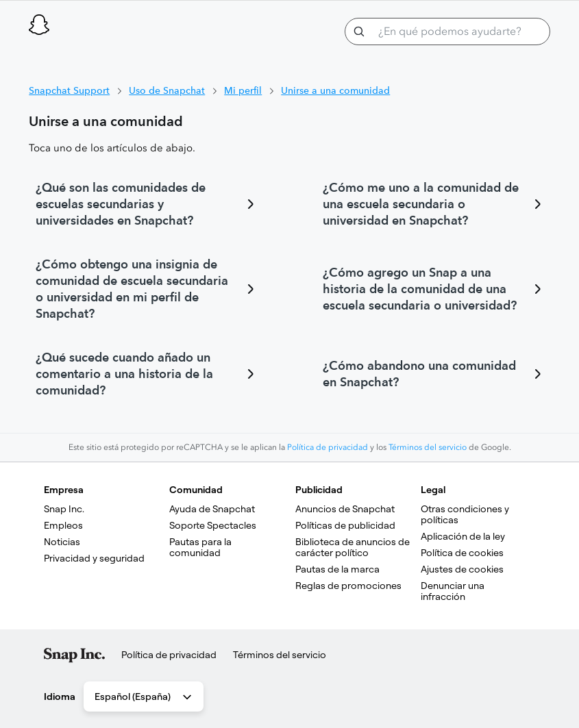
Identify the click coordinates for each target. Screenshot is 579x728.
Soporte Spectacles (213, 525)
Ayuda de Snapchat (212, 509)
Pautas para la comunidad (201, 547)
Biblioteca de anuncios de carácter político (354, 547)
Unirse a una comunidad (335, 90)
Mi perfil (243, 90)
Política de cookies (462, 553)
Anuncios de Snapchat (345, 509)
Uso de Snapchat (167, 90)
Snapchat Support (69, 90)
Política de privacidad (328, 447)
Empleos (63, 525)
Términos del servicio (428, 447)
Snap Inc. (64, 509)
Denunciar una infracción (454, 591)
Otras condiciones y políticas (466, 514)
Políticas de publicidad (345, 525)
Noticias (62, 542)
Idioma (60, 696)
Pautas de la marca (337, 569)
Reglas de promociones (348, 586)
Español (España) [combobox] (144, 697)
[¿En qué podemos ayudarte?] (447, 32)
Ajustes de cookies (462, 569)
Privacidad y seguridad (94, 558)
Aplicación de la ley (463, 536)
